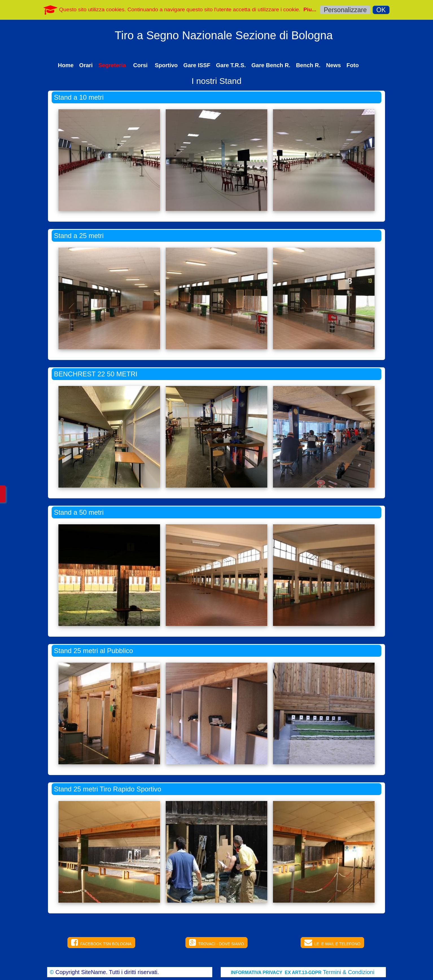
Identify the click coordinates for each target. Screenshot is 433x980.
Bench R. (308, 65)
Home (66, 65)
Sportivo (166, 65)
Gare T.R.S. (231, 65)
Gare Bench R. (271, 65)
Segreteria (113, 65)
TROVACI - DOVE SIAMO (216, 942)
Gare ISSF (197, 65)
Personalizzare (345, 10)
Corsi (141, 65)
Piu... (310, 9)
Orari (86, 65)
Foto (353, 65)
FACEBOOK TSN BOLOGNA (101, 942)
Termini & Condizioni (349, 972)
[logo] (224, 41)
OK (381, 10)
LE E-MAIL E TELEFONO (332, 942)
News (333, 65)
